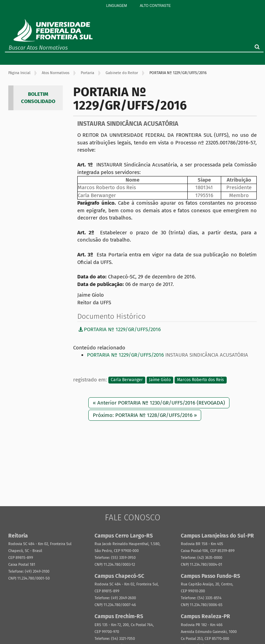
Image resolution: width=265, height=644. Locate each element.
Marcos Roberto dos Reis (200, 380)
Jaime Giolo (160, 380)
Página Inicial (19, 73)
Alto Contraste (155, 6)
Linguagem (117, 6)
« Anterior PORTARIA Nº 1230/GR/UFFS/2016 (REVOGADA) (159, 403)
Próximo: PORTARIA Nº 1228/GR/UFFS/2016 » (145, 415)
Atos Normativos (56, 73)
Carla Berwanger (127, 380)
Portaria (87, 73)
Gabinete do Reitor (122, 73)
